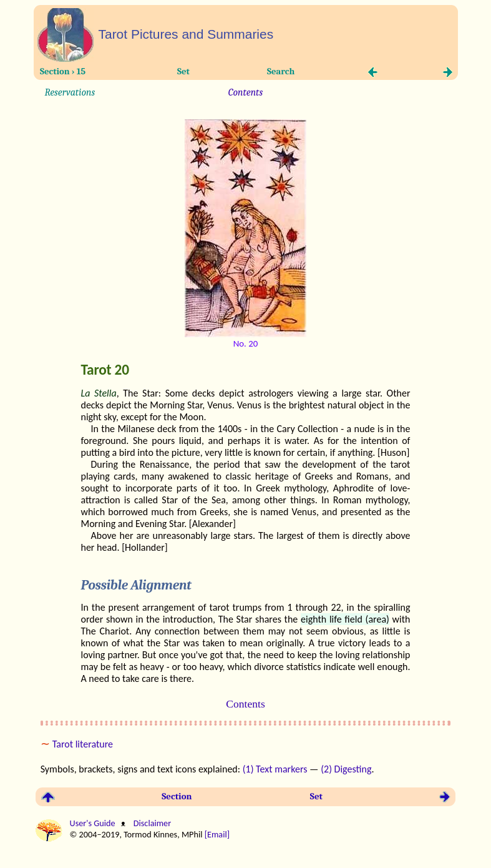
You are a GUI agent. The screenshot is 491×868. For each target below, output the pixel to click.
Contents (245, 92)
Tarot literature (83, 744)
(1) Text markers (275, 769)
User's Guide (94, 823)
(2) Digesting (346, 769)
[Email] (218, 834)
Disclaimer (151, 823)
